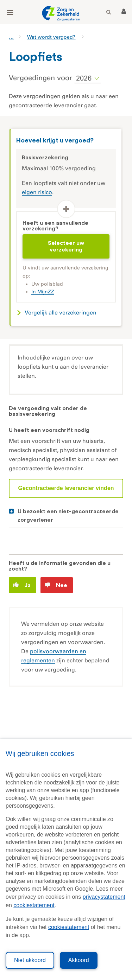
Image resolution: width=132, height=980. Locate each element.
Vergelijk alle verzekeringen (61, 313)
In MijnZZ (43, 292)
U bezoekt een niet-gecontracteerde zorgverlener (68, 516)
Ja (22, 585)
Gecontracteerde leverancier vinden (66, 488)
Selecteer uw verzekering (66, 246)
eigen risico (37, 192)
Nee (56, 585)
